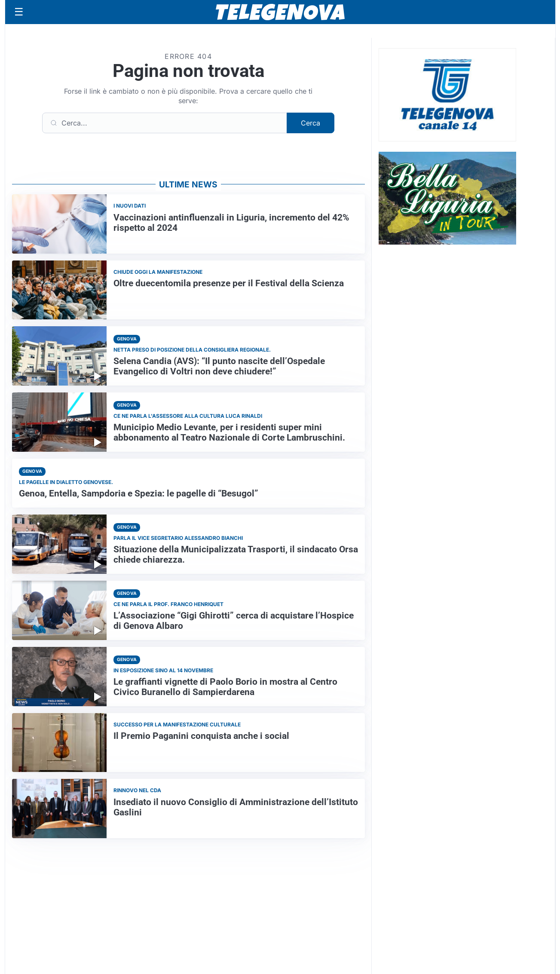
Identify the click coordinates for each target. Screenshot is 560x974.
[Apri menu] (19, 12)
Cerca (311, 123)
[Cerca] (165, 123)
